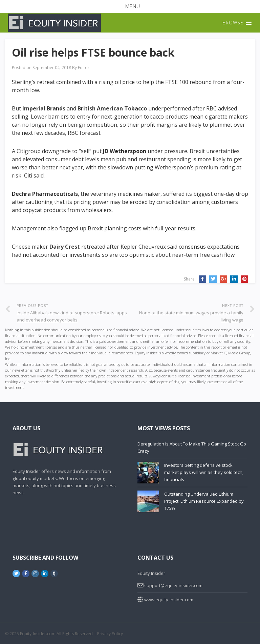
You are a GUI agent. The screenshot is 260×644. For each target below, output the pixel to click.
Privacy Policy (110, 634)
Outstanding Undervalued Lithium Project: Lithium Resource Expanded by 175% (204, 501)
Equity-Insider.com (38, 634)
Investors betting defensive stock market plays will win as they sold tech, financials (204, 472)
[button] (130, 6)
